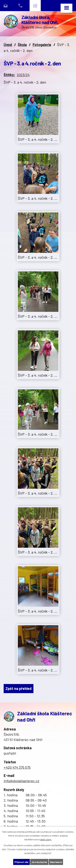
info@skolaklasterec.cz (21, 781)
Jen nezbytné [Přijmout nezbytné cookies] (39, 862)
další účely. (46, 839)
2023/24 (23, 75)
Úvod (8, 45)
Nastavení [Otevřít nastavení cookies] (56, 862)
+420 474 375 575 (17, 767)
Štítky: (9, 75)
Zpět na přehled (19, 688)
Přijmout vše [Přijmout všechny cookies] (21, 862)
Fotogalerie (42, 45)
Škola (22, 45)
